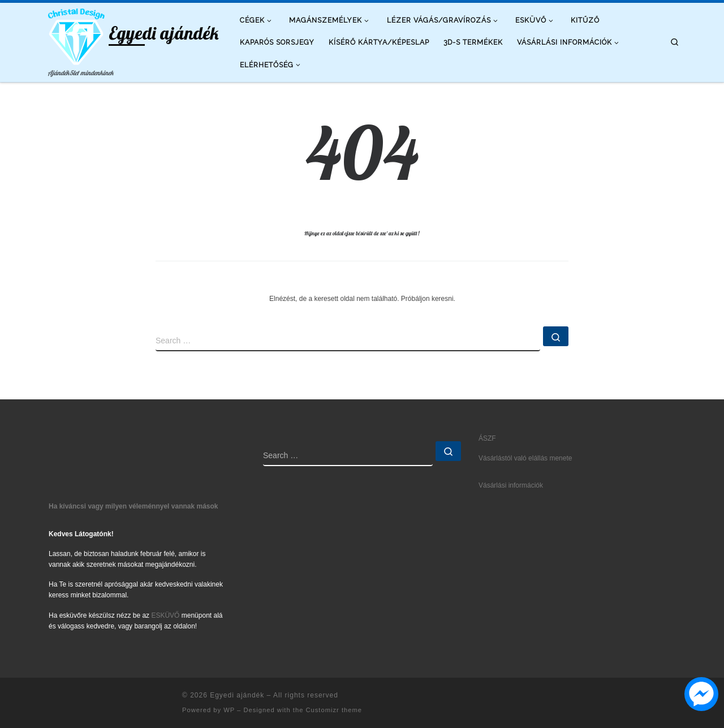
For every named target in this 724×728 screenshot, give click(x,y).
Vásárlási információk (511, 485)
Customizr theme (334, 710)
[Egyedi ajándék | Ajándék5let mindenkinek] (76, 34)
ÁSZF (487, 438)
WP (229, 710)
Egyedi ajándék (237, 695)
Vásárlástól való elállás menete (525, 458)
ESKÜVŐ (165, 615)
